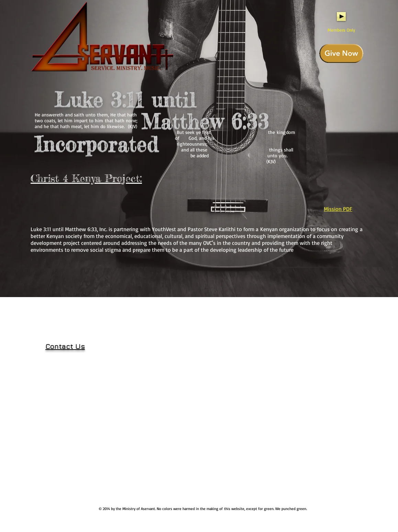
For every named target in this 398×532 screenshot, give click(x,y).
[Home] (103, 38)
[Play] (341, 16)
